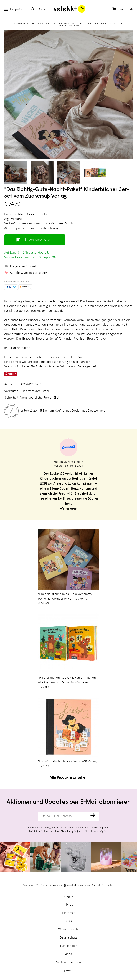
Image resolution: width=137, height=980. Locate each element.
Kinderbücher (47, 23)
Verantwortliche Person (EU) (40, 398)
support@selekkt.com (68, 885)
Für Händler (68, 946)
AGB (69, 921)
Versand (17, 219)
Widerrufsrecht (69, 929)
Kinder (33, 23)
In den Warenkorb (37, 240)
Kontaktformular (102, 885)
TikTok (68, 905)
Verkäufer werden (69, 962)
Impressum (68, 971)
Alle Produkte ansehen (69, 778)
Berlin (80, 462)
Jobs (69, 954)
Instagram (69, 897)
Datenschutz (68, 938)
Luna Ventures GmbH (58, 224)
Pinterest (68, 913)
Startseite (20, 23)
